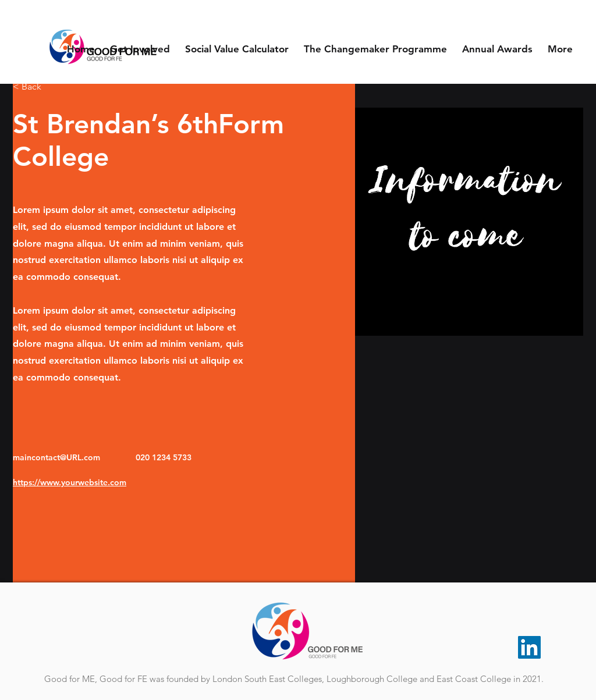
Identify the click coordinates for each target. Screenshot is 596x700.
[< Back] (36, 87)
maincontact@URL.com (56, 457)
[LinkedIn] (529, 647)
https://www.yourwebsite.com (70, 482)
